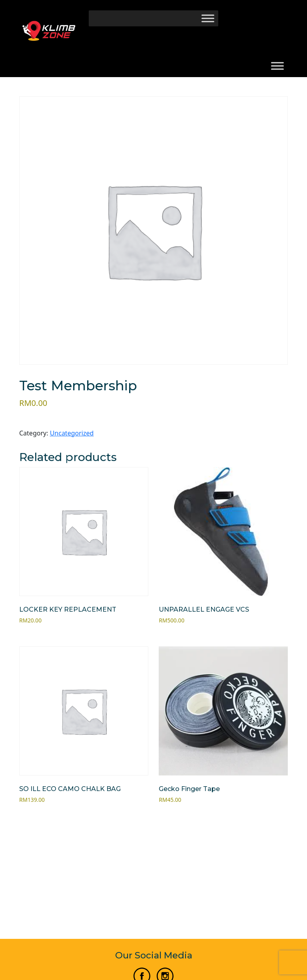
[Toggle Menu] (208, 18)
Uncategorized (72, 433)
